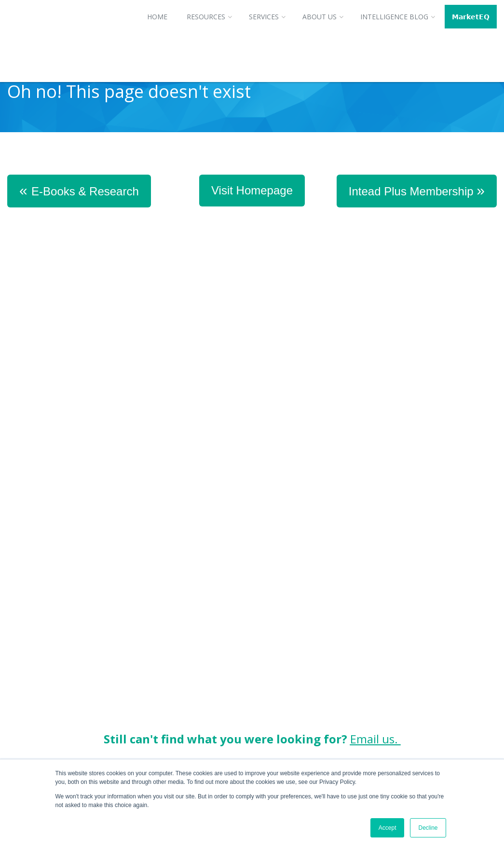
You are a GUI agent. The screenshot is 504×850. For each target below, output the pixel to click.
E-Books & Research (79, 190)
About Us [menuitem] (320, 17)
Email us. (375, 562)
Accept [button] (388, 828)
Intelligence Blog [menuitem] (394, 17)
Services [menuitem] (264, 17)
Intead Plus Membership (417, 190)
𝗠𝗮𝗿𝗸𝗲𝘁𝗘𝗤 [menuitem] (471, 17)
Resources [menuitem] (206, 17)
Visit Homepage (252, 190)
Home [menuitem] (157, 17)
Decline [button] (428, 828)
